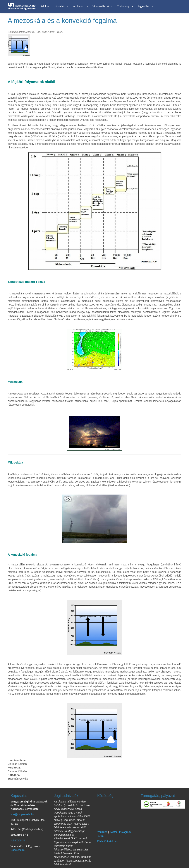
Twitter (113, 832)
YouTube (102, 832)
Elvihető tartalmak (108, 841)
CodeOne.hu (18, 850)
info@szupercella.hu (22, 814)
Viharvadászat (101, 7)
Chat (101, 836)
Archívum (79, 7)
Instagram (125, 832)
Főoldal (45, 6)
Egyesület (144, 7)
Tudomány (124, 7)
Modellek (60, 7)
